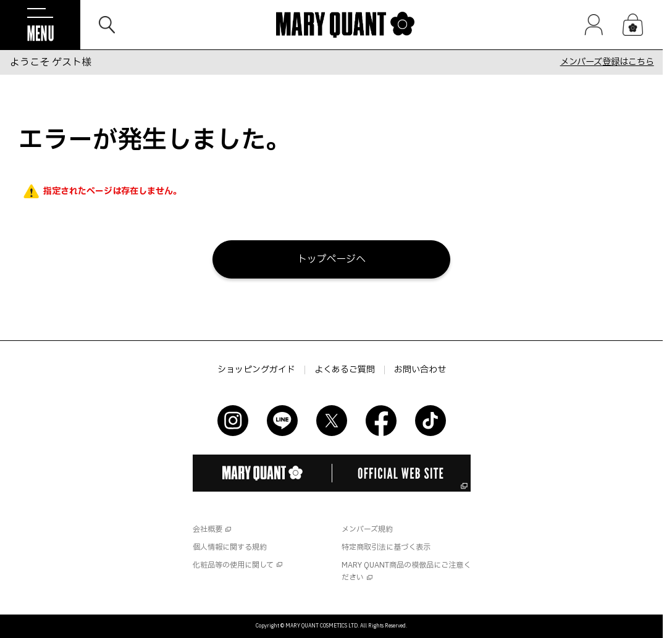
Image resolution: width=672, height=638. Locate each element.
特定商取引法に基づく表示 (386, 547)
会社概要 (208, 529)
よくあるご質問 (345, 370)
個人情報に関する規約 (230, 547)
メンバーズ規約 (367, 529)
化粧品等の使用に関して (233, 565)
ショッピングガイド (256, 370)
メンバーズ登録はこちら (607, 62)
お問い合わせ (420, 370)
